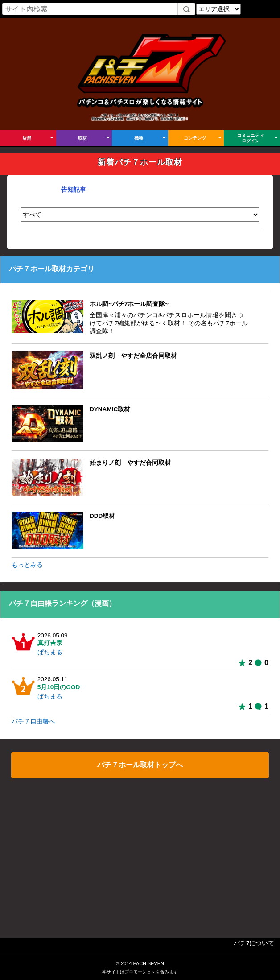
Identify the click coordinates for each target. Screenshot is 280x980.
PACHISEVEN (148, 963)
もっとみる (27, 565)
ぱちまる (50, 652)
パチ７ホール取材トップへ (140, 765)
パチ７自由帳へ (33, 722)
